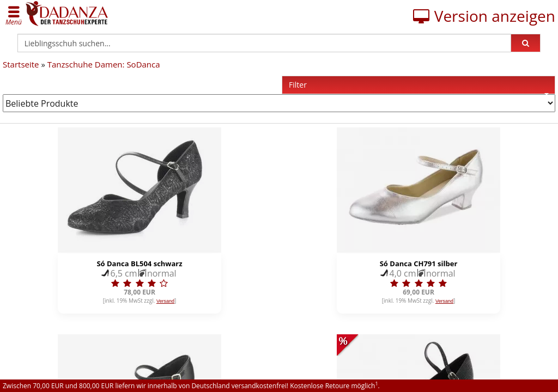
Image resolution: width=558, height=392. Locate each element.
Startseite (21, 64)
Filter (419, 87)
